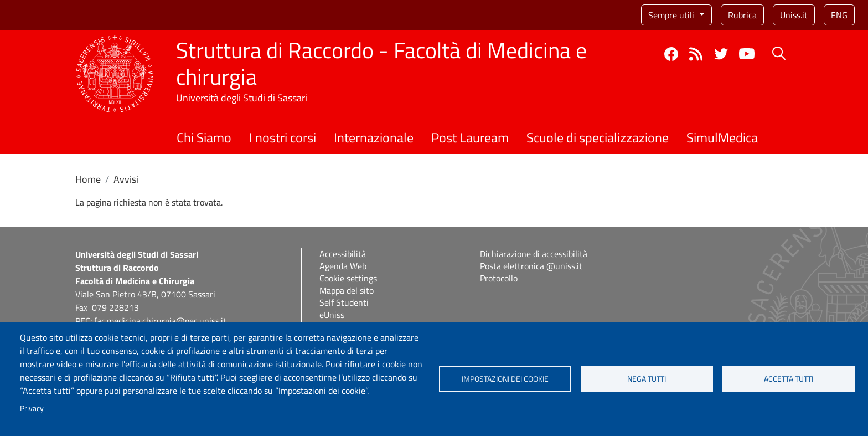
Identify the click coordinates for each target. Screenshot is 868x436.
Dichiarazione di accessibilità (534, 254)
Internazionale (374, 137)
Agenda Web (343, 266)
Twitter (721, 54)
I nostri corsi (283, 137)
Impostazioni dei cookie (505, 379)
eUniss (332, 315)
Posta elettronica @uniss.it (531, 266)
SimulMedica (722, 137)
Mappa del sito (347, 290)
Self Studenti (344, 302)
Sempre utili (672, 15)
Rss (696, 54)
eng (839, 15)
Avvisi (126, 179)
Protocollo (499, 278)
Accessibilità (343, 254)
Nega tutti (647, 379)
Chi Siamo (204, 137)
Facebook (671, 54)
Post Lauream (470, 137)
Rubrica (742, 15)
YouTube (747, 54)
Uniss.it (794, 15)
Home (88, 179)
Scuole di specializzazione (598, 137)
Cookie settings (348, 278)
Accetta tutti (789, 379)
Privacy (32, 408)
